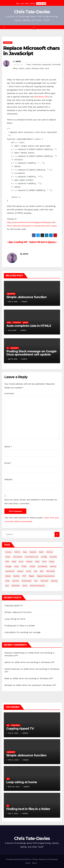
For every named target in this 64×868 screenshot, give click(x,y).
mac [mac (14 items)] (42, 571)
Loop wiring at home (15, 619)
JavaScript (8, 43)
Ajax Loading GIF (17, 242)
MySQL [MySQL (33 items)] (16, 576)
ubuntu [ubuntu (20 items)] (54, 581)
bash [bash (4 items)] (41, 552)
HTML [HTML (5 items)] (24, 566)
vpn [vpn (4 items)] (7, 586)
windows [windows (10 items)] (16, 586)
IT (8, 348)
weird (28, 68)
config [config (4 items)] (44, 557)
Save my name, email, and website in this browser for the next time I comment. (31, 502)
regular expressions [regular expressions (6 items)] (46, 576)
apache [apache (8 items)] (33, 552)
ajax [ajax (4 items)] (25, 552)
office (15, 68)
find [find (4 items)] (44, 562)
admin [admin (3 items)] (17, 552)
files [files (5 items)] (37, 562)
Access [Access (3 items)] (8, 552)
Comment (9, 393)
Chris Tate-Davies (32, 12)
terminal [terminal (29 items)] (44, 581)
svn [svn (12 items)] (36, 581)
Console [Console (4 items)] (53, 557)
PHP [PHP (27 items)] (24, 576)
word (47, 68)
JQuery (25, 322)
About (34, 863)
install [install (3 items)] (32, 566)
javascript (47, 64)
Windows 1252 (38, 68)
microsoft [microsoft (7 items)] (51, 571)
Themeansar (53, 859)
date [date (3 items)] (14, 562)
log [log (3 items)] (35, 571)
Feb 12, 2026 (13, 760)
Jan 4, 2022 (13, 814)
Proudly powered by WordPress (19, 859)
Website (8, 479)
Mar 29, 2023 (14, 787)
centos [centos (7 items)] (50, 552)
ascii (29, 64)
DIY (8, 725)
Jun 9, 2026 (13, 733)
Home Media (15, 725)
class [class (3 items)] (8, 557)
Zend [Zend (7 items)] (25, 586)
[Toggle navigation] (34, 27)
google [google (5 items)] (8, 566)
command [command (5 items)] (18, 557)
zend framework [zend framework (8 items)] (37, 586)
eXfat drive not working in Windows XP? (35, 662)
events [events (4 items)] (29, 562)
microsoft (56, 64)
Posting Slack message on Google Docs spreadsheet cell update (31, 353)
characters (37, 64)
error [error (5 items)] (21, 562)
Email (8, 463)
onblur (22, 68)
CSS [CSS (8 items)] (7, 562)
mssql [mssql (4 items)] (8, 576)
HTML (9, 322)
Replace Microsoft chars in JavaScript (31, 51)
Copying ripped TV (14, 605)
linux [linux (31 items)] (29, 571)
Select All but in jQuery (43, 242)
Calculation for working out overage (22, 632)
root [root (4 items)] (7, 581)
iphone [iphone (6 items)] (53, 566)
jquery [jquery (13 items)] (20, 571)
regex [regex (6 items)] (31, 576)
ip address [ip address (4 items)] (43, 566)
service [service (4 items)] (16, 581)
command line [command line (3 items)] (32, 557)
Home (28, 863)
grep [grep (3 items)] (16, 566)
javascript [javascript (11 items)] (10, 571)
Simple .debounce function (27, 297)
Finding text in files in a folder (20, 626)
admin (18, 61)
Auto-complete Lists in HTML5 (29, 326)
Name (8, 447)
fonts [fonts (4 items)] (52, 562)
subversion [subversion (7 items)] (27, 581)
